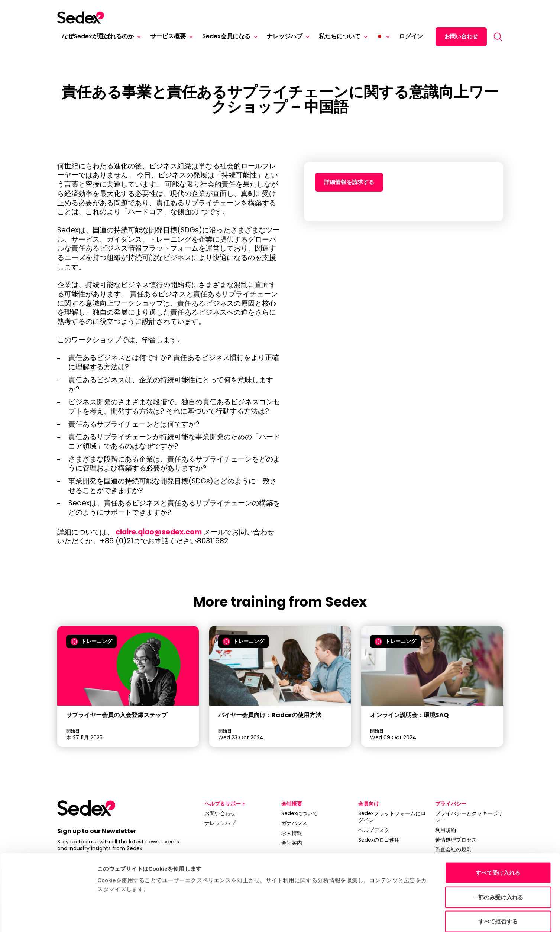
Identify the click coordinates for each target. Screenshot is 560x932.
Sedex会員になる (226, 36)
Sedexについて (300, 813)
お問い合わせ (461, 36)
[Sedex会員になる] (254, 37)
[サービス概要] (190, 37)
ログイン (411, 36)
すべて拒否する (498, 883)
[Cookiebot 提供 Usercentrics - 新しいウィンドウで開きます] (48, 917)
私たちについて (340, 36)
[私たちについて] (364, 37)
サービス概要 (168, 36)
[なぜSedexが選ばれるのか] (137, 37)
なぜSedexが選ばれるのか (98, 36)
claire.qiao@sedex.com (160, 532)
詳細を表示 (375, 917)
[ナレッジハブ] (306, 37)
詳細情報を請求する (349, 182)
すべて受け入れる (498, 834)
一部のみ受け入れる (498, 859)
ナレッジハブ (285, 36)
